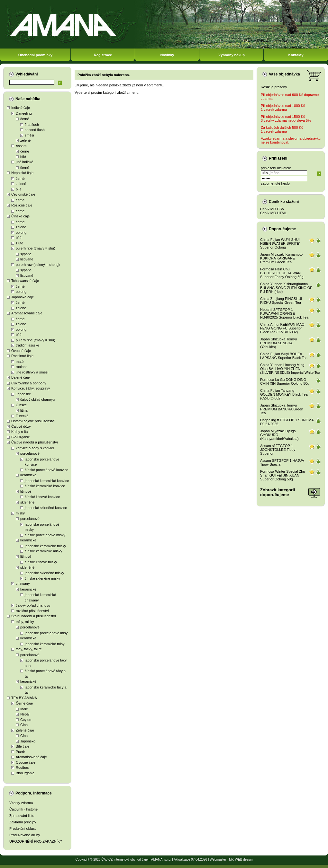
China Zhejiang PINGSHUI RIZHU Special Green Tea (281, 301)
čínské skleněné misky (42, 578)
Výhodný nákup (232, 55)
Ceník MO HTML (273, 213)
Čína (24, 725)
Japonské (23, 394)
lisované (27, 259)
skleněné (27, 502)
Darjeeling (24, 113)
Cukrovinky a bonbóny (29, 383)
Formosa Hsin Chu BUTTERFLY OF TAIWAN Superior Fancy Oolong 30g (282, 273)
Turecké (22, 416)
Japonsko (28, 741)
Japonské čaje (23, 297)
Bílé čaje (23, 746)
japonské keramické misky (45, 546)
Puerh (20, 752)
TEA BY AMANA (24, 698)
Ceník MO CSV (272, 209)
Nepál (25, 714)
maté (20, 362)
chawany (23, 583)
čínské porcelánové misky (45, 535)
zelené (25, 140)
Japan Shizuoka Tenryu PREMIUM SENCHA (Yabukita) (278, 343)
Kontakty (296, 55)
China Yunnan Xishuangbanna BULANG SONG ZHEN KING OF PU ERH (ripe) (286, 288)
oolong (21, 232)
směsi (29, 135)
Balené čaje (21, 377)
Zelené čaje (25, 730)
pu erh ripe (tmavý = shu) (36, 248)
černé (25, 119)
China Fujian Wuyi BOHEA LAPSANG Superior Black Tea (284, 356)
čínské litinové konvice (42, 497)
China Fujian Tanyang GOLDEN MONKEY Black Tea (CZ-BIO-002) (284, 394)
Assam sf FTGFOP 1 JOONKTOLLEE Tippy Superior (278, 450)
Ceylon (26, 720)
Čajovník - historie (23, 809)
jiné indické (24, 162)
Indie (24, 709)
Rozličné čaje (22, 205)
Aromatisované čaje (27, 313)
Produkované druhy (25, 835)
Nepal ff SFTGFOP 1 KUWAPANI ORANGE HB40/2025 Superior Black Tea (284, 313)
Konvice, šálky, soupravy (31, 388)
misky (20, 513)
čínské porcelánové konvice (46, 470)
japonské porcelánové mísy (46, 633)
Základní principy (23, 822)
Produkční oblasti (23, 829)
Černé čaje (24, 703)
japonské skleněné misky (44, 573)
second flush (35, 130)
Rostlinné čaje (22, 356)
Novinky (167, 55)
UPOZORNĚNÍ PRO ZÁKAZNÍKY (36, 841)
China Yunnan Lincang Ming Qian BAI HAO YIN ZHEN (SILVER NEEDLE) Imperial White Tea (290, 369)
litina (24, 410)
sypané (26, 254)
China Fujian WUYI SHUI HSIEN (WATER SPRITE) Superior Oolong (280, 243)
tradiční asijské (27, 345)
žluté (19, 243)
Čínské (21, 405)
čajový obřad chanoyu (37, 399)
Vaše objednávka (284, 74)
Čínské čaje (20, 216)
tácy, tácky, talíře (29, 649)
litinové (26, 491)
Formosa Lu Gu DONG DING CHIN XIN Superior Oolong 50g (285, 381)
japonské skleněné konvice (46, 508)
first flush (32, 125)
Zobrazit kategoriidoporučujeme (278, 492)
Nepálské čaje (22, 173)
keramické (28, 475)
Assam (21, 146)
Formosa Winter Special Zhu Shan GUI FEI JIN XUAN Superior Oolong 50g (282, 475)
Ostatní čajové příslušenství (33, 421)
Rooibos (22, 767)
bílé (23, 157)
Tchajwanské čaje (25, 281)
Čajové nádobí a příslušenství (35, 442)
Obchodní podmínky (35, 55)
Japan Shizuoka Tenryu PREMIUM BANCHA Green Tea (282, 409)
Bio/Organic (20, 437)
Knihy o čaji (20, 432)
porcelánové (30, 453)
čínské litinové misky (41, 562)
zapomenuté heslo (275, 183)
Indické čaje (21, 108)
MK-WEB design (241, 859)
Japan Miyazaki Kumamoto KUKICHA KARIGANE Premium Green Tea (281, 258)
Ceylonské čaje (23, 194)
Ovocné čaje (21, 351)
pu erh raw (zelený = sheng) (38, 265)
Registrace (103, 55)
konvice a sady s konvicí (35, 448)
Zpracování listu (22, 816)
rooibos (22, 367)
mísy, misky (25, 622)
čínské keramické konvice (45, 486)
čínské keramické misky (43, 551)
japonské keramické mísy (45, 644)
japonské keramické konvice (47, 481)
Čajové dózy (21, 426)
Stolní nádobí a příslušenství (34, 616)
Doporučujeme (282, 229)
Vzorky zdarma (21, 803)
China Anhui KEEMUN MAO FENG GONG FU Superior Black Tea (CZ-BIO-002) (282, 328)
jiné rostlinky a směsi (32, 372)
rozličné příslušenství (32, 611)
